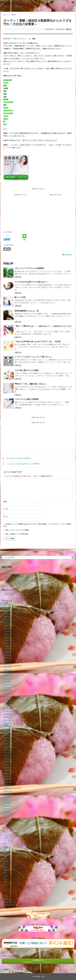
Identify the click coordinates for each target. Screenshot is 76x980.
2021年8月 (7, 720)
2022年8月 (7, 685)
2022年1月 (7, 705)
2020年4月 (7, 764)
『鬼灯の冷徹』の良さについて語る (17, 594)
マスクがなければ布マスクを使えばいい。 (32, 282)
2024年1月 (7, 637)
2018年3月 (7, 812)
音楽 (5, 885)
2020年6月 (7, 759)
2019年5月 (7, 782)
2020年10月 (8, 747)
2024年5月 (7, 625)
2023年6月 (7, 655)
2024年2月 (7, 634)
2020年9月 (7, 750)
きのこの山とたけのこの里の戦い (17, 458)
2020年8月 (7, 753)
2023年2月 (7, 667)
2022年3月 (7, 699)
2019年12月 (8, 773)
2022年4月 (7, 696)
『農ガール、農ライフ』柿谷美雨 (16, 580)
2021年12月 (8, 708)
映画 (5, 858)
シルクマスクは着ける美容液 (27, 399)
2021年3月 (7, 735)
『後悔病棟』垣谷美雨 (12, 583)
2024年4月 (7, 628)
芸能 (5, 882)
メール (6, 509)
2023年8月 (7, 652)
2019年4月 (7, 785)
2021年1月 (7, 738)
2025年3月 (7, 611)
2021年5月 (7, 729)
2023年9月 (7, 649)
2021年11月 (8, 711)
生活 (5, 873)
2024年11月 (8, 617)
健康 (70, 29)
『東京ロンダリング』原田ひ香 (15, 577)
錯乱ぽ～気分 (13, 3)
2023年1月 (7, 670)
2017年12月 (8, 821)
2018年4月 (7, 809)
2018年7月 (7, 800)
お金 (5, 832)
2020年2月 (7, 770)
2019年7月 (7, 776)
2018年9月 (7, 797)
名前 (5, 501)
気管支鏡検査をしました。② (27, 311)
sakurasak (68, 255)
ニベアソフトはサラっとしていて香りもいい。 (34, 357)
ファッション (8, 840)
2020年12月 (8, 741)
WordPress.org (9, 905)
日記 (5, 855)
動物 (5, 849)
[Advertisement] (21, 210)
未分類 (6, 861)
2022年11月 (8, 676)
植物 (5, 867)
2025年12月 (8, 605)
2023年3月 (7, 664)
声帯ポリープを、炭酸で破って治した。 (31, 384)
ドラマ (6, 838)
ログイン (7, 896)
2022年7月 (7, 688)
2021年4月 (7, 732)
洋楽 (5, 870)
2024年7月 (7, 623)
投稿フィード (8, 899)
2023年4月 (7, 661)
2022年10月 (8, 679)
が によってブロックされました (38, 961)
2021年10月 (8, 714)
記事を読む (18, 277)
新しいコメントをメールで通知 (17, 530)
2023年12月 (8, 640)
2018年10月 (8, 794)
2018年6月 (7, 803)
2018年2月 (7, 815)
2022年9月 (7, 682)
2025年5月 (7, 608)
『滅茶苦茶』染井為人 (12, 574)
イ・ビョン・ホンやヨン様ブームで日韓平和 (21, 464)
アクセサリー (8, 835)
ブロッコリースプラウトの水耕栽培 (29, 268)
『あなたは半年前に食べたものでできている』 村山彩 (38, 342)
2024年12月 (8, 614)
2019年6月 (7, 779)
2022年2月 (7, 702)
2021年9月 (7, 717)
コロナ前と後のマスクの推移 (27, 370)
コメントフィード (10, 902)
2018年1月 (7, 818)
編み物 (6, 876)
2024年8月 (7, 620)
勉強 (5, 846)
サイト (6, 516)
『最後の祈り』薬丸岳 (12, 571)
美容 (5, 879)
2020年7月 (7, 756)
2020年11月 (8, 744)
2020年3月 (7, 767)
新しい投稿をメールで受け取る (17, 534)
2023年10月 (8, 646)
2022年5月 (7, 693)
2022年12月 (8, 673)
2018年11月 (8, 791)
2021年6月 (7, 726)
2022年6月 (7, 691)
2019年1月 (7, 788)
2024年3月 (7, 631)
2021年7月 (7, 723)
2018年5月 (7, 806)
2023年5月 (7, 658)
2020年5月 (7, 761)
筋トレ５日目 (20, 297)
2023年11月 (8, 643)
